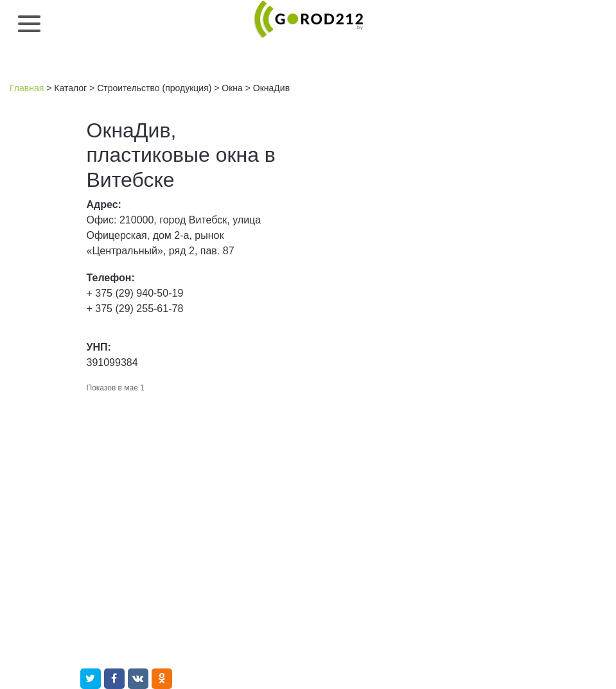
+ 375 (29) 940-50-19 (135, 293)
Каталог (70, 88)
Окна (232, 88)
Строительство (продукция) (154, 88)
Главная (27, 88)
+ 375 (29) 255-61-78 (135, 309)
